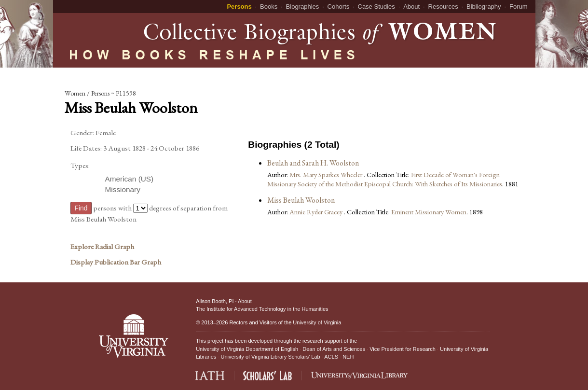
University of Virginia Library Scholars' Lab (271, 357)
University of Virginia (317, 322)
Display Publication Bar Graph (116, 262)
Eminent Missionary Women (429, 212)
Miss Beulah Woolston (301, 200)
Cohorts (339, 7)
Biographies (303, 7)
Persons (239, 7)
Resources (443, 7)
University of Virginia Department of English (247, 349)
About (411, 7)
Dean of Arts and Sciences (334, 349)
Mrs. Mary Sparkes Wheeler (327, 174)
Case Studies (376, 7)
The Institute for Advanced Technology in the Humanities (262, 309)
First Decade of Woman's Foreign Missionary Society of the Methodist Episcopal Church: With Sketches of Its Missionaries (385, 179)
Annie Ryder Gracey (317, 212)
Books (269, 7)
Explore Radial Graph (102, 247)
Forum (519, 7)
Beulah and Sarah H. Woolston (313, 163)
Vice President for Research (403, 349)
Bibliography (484, 7)
